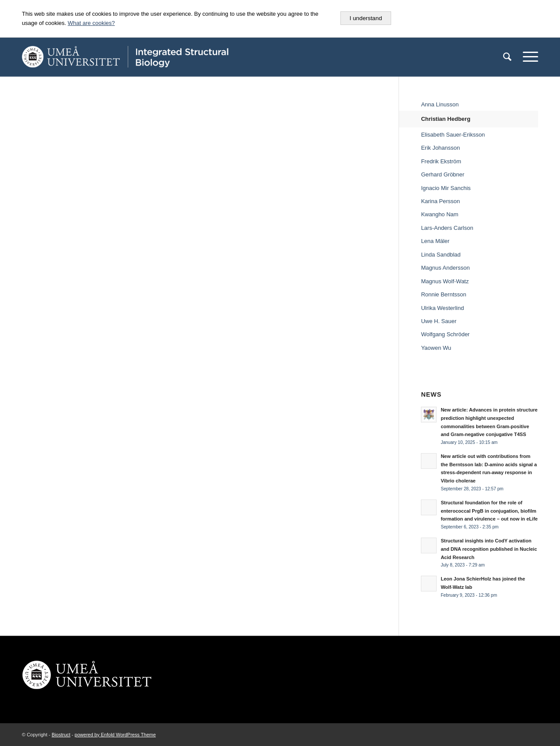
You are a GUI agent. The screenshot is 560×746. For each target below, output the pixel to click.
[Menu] (528, 57)
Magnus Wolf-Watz (445, 281)
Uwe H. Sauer (439, 321)
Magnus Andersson (445, 268)
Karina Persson (440, 201)
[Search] (507, 57)
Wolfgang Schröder (445, 334)
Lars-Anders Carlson (447, 228)
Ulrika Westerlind (442, 308)
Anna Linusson (440, 104)
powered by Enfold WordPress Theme (115, 735)
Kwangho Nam (439, 214)
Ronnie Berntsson (443, 294)
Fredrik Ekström (441, 161)
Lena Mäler (435, 241)
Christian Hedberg (446, 119)
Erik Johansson (440, 148)
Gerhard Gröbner (443, 174)
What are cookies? (91, 23)
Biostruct (61, 735)
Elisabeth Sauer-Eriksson (453, 135)
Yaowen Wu (436, 348)
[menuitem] (507, 57)
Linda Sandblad (441, 255)
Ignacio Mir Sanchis (446, 188)
